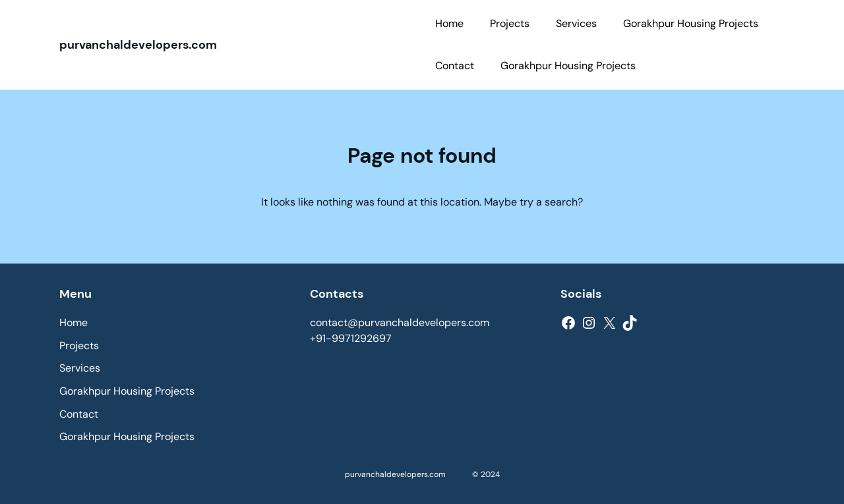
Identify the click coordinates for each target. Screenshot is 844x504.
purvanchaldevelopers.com (138, 45)
